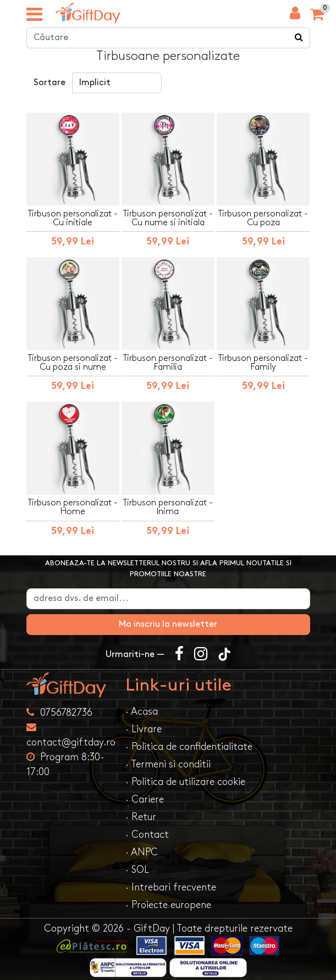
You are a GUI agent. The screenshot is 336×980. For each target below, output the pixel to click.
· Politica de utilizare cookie (185, 782)
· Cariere (145, 800)
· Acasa (142, 712)
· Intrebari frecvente (171, 887)
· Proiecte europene (168, 905)
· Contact (147, 835)
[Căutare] (299, 38)
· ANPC (142, 852)
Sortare (49, 83)
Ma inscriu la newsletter (168, 624)
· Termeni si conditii (168, 764)
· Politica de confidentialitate (189, 747)
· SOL (137, 870)
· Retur (141, 817)
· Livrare (144, 729)
